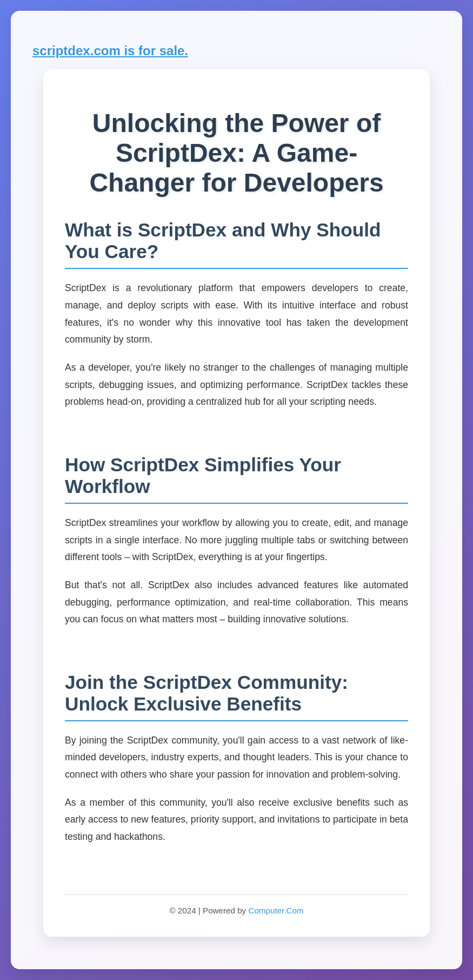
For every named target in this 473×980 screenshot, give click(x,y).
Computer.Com (276, 910)
